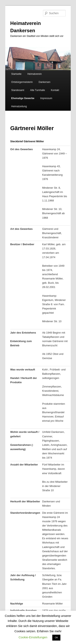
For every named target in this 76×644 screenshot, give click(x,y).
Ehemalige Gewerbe (23, 98)
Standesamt (18, 90)
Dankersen (44, 82)
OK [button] (56, 638)
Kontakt (55, 90)
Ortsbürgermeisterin (22, 82)
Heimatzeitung (19, 106)
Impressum (46, 98)
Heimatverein (35, 74)
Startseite (16, 74)
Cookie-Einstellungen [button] (33, 637)
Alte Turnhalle (37, 90)
